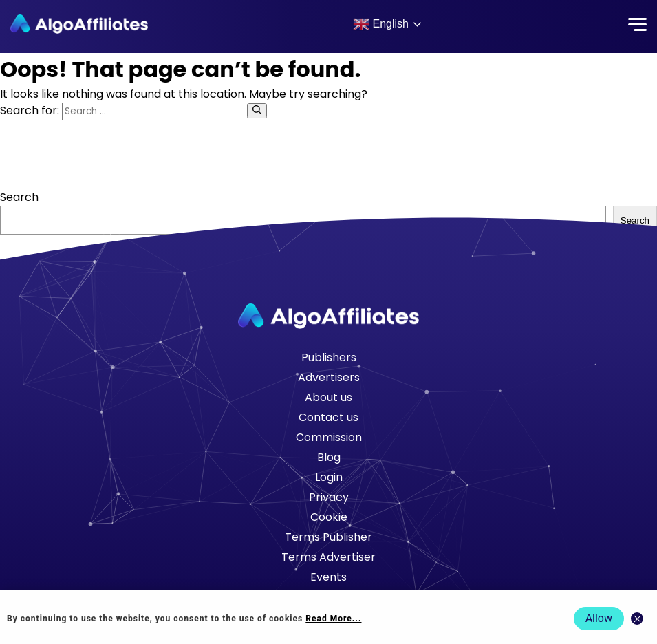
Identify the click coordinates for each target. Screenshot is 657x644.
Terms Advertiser (328, 557)
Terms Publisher (328, 537)
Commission (329, 437)
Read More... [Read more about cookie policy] (333, 619)
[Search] (257, 111)
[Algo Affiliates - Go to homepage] (79, 24)
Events (328, 577)
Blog (329, 457)
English (381, 24)
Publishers (329, 357)
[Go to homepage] (329, 316)
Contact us (328, 417)
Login (329, 477)
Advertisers (329, 377)
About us (328, 397)
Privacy (329, 497)
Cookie (329, 517)
